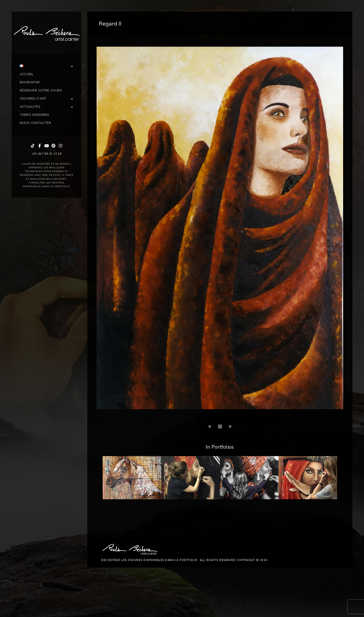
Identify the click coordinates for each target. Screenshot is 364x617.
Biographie (30, 82)
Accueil (27, 74)
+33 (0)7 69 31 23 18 (47, 154)
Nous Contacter (35, 123)
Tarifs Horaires (34, 115)
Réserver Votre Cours (41, 90)
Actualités (30, 107)
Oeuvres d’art (33, 99)
